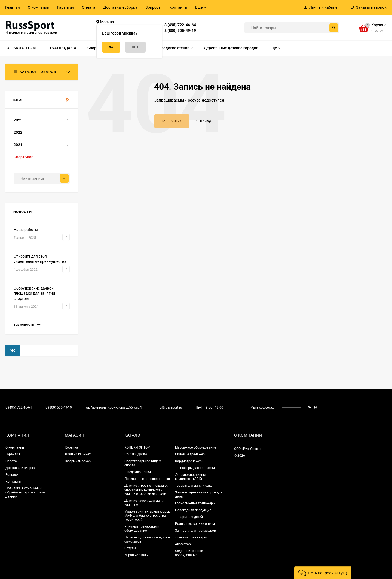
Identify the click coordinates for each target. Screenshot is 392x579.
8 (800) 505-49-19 (180, 31)
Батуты (130, 548)
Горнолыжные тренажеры (195, 503)
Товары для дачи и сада (194, 486)
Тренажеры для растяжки (195, 468)
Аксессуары (184, 544)
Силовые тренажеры (191, 454)
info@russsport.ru (169, 407)
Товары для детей (189, 517)
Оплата (89, 7)
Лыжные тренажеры (191, 537)
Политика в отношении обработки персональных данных (25, 492)
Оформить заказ (78, 461)
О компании (39, 7)
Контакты (178, 7)
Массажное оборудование (195, 447)
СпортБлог (23, 157)
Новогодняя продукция (193, 510)
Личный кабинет (78, 454)
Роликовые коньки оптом (195, 524)
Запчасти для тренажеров (195, 531)
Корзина (71, 447)
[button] (323, 572)
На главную (172, 121)
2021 (18, 145)
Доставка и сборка (120, 7)
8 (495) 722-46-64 (180, 25)
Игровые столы (136, 555)
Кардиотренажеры (190, 461)
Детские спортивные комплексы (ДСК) (191, 477)
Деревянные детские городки (147, 479)
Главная (13, 7)
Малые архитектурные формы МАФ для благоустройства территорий (148, 516)
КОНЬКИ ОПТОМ (137, 447)
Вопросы (153, 7)
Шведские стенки (138, 472)
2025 (18, 120)
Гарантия (66, 7)
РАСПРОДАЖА (136, 454)
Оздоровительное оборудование (189, 553)
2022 (18, 132)
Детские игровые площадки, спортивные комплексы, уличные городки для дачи (146, 490)
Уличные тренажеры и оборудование (142, 528)
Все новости (27, 325)
